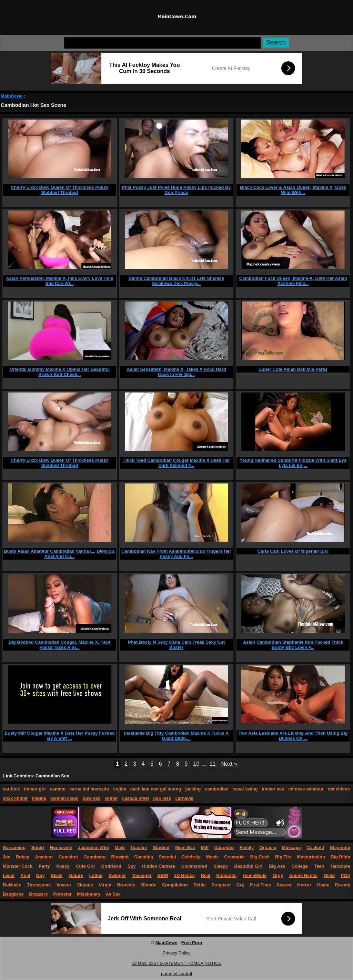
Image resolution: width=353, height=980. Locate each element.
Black (57, 875)
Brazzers (38, 894)
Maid (120, 848)
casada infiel (135, 798)
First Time (260, 885)
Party (44, 866)
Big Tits (283, 857)
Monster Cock (18, 866)
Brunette (126, 885)
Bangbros (13, 894)
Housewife (61, 848)
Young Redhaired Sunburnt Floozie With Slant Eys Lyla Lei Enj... (293, 463)
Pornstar (62, 894)
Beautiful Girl (249, 866)
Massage (291, 848)
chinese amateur (306, 789)
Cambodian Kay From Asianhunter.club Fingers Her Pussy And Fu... (176, 554)
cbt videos (339, 789)
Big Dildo (340, 857)
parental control (176, 974)
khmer (111, 798)
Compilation (175, 885)
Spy (132, 866)
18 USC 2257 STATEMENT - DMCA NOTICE (176, 963)
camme (58, 789)
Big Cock (260, 857)
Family (247, 848)
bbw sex (92, 798)
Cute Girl (85, 866)
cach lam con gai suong (156, 789)
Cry (240, 885)
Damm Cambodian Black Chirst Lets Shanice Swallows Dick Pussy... (176, 281)
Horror (304, 885)
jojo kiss (162, 798)
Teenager (142, 875)
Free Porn (192, 943)
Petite (199, 885)
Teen (319, 866)
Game (323, 885)
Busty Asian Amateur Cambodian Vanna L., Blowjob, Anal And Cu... (59, 554)
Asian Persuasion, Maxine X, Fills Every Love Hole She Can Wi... (59, 281)
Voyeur (64, 885)
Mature (76, 875)
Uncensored (194, 866)
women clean (64, 798)
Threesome (39, 885)
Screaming (14, 848)
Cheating (144, 857)
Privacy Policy (177, 953)
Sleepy (221, 866)
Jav (7, 857)
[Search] (162, 43)
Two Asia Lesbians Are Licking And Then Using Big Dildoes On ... (293, 736)
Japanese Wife (93, 848)
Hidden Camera (158, 866)
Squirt (38, 848)
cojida (120, 789)
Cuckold (315, 848)
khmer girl (35, 789)
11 (213, 764)
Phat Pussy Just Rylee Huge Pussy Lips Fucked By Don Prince (176, 190)
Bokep (23, 857)
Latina (96, 875)
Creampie (235, 857)
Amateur (44, 857)
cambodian (217, 789)
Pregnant (221, 885)
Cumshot (68, 857)
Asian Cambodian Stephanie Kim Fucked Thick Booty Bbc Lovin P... (293, 645)
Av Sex (113, 894)
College (300, 866)
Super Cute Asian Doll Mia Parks (293, 369)
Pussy (63, 866)
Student (161, 848)
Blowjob (120, 857)
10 (196, 764)
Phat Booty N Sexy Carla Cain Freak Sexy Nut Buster (176, 645)
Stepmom (340, 848)
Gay (41, 875)
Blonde (149, 885)
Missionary (89, 894)
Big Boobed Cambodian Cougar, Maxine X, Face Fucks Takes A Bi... (60, 645)
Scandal (167, 857)
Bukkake (12, 885)
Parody (343, 885)
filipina (39, 798)
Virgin (105, 885)
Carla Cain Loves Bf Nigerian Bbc (293, 551)
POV (346, 875)
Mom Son (185, 848)
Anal (25, 875)
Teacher (139, 848)
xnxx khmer (15, 798)
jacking (193, 789)
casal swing (245, 789)
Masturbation (311, 857)
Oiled (329, 875)
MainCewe (12, 96)
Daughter (224, 848)
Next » (229, 764)
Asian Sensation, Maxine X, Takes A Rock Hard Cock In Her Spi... (176, 372)
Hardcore (340, 866)
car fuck (11, 789)
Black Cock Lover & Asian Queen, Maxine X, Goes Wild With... (293, 190)
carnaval (184, 798)
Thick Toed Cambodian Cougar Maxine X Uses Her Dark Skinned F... (176, 463)
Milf (205, 848)
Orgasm (268, 848)
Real (205, 875)
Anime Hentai (303, 875)
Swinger (117, 875)
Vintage (85, 885)
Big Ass (277, 866)
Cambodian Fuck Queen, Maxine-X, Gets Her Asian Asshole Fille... (293, 281)
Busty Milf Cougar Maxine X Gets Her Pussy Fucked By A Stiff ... (60, 736)
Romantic (226, 875)
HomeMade (255, 875)
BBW (163, 875)
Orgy (278, 875)
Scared (284, 885)
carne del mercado (89, 789)
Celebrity (191, 857)
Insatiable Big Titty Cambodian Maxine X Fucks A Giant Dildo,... (176, 736)
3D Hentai (184, 875)
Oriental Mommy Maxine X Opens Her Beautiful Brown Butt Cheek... (60, 372)
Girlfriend (111, 866)
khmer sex (273, 789)
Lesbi (9, 875)
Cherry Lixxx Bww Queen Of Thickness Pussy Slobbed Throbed (59, 190)
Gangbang (94, 857)
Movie (213, 857)
